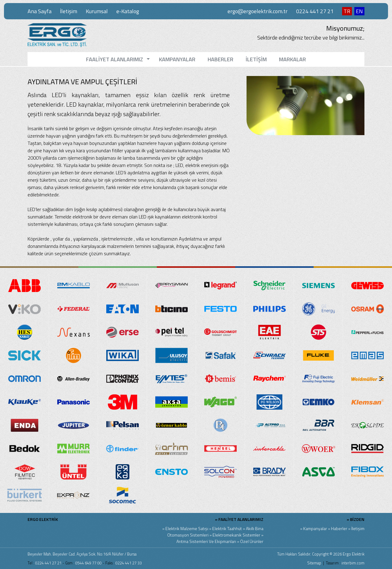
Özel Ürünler (252, 541)
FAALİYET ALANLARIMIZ (241, 519)
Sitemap (314, 563)
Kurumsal (97, 11)
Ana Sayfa (40, 11)
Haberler (339, 528)
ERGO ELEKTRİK (43, 519)
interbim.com (353, 563)
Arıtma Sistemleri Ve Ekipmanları (206, 541)
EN (359, 11)
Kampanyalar (315, 528)
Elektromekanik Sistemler (236, 535)
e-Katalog (128, 11)
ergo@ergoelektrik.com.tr (258, 11)
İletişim (69, 11)
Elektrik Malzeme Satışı (187, 528)
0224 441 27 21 (315, 11)
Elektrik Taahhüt (227, 528)
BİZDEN (357, 519)
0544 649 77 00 (89, 563)
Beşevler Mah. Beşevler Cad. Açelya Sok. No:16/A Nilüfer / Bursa (82, 554)
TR (347, 11)
